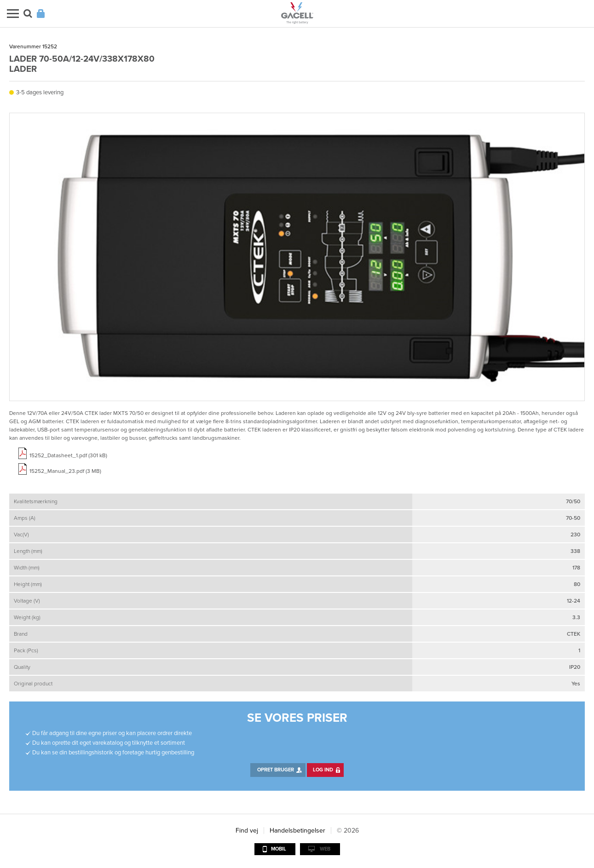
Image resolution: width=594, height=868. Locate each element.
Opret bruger (276, 770)
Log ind (323, 770)
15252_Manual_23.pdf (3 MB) (65, 471)
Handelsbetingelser (297, 831)
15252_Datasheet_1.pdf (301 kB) (68, 455)
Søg (28, 14)
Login (41, 14)
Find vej (247, 831)
